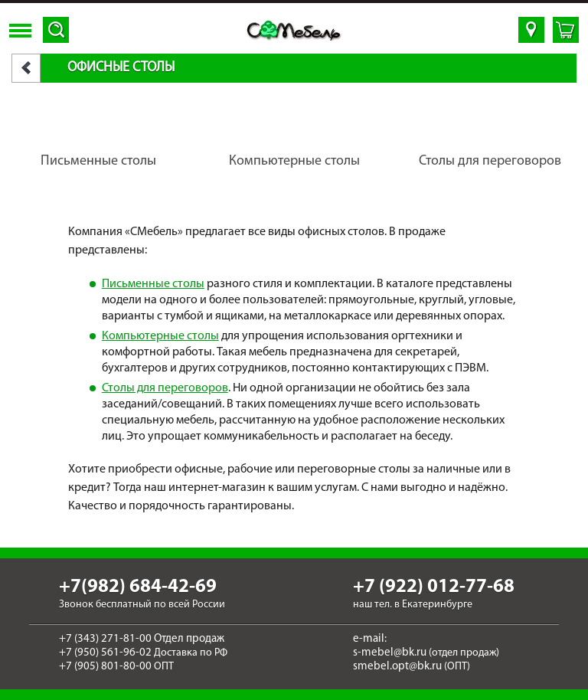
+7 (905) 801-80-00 (105, 667)
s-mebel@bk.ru (390, 653)
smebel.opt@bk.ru (397, 667)
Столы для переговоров (165, 388)
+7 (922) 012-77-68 (434, 587)
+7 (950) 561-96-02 (105, 653)
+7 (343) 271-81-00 (105, 639)
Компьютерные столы (160, 336)
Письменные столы (153, 284)
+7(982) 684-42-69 (138, 587)
